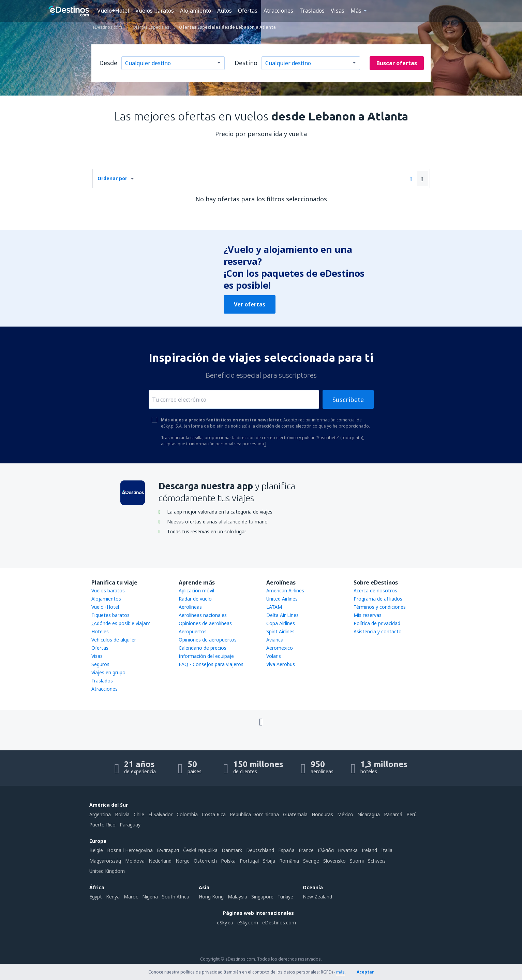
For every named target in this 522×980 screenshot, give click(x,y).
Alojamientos (106, 599)
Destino (246, 63)
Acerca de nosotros (375, 590)
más (340, 972)
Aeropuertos (193, 631)
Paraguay (130, 825)
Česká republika (200, 850)
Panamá (393, 814)
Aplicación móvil (196, 590)
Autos (225, 11)
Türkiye (285, 897)
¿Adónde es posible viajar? (121, 623)
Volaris (274, 656)
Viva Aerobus (281, 664)
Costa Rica (214, 814)
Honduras (322, 814)
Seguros (100, 664)
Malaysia (237, 897)
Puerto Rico (102, 825)
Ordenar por (112, 178)
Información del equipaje (206, 656)
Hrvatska (348, 850)
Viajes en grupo (108, 672)
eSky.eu (225, 923)
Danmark (232, 850)
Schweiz (377, 861)
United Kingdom (107, 871)
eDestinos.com (279, 923)
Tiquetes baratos (110, 615)
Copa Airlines (281, 623)
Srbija (269, 861)
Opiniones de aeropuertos (208, 640)
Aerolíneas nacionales (203, 615)
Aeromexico (280, 648)
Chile (139, 814)
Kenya (113, 897)
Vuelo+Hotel (113, 11)
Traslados (312, 11)
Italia (387, 850)
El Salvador (160, 814)
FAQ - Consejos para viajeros (211, 664)
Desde (108, 63)
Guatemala (295, 814)
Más (356, 11)
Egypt (96, 897)
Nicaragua (369, 814)
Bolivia (122, 814)
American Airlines (285, 590)
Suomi (357, 861)
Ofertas (248, 11)
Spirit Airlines (280, 631)
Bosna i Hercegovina (130, 850)
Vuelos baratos (155, 11)
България (168, 850)
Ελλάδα (326, 850)
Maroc (131, 897)
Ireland (369, 850)
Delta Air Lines (282, 615)
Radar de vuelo (195, 599)
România (289, 861)
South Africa (176, 897)
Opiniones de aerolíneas (205, 623)
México (345, 814)
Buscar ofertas (397, 63)
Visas (338, 11)
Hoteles (100, 631)
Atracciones (278, 11)
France (306, 850)
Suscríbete (348, 400)
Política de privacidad (377, 623)
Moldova (135, 861)
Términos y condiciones (380, 607)
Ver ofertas (250, 304)
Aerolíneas (190, 607)
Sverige (311, 861)
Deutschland (260, 850)
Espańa (286, 850)
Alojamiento (196, 11)
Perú (412, 814)
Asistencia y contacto (378, 631)
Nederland (160, 861)
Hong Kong (211, 897)
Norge (183, 861)
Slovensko (334, 861)
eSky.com (248, 923)
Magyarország (105, 861)
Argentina (100, 814)
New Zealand (317, 897)
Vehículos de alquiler (114, 640)
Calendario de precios (203, 648)
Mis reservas (368, 615)
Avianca (275, 640)
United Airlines (282, 599)
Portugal (249, 861)
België (96, 850)
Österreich (205, 861)
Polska (228, 861)
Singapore (262, 897)
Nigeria (150, 897)
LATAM (274, 607)
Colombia (187, 814)
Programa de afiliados (378, 599)
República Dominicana (254, 814)
